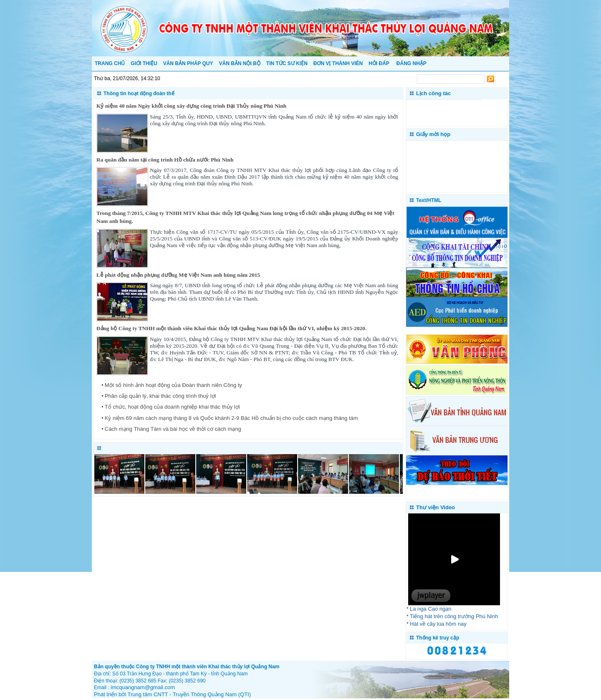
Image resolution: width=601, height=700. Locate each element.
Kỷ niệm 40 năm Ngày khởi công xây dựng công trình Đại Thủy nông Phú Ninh (191, 106)
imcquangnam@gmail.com (143, 687)
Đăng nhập (412, 63)
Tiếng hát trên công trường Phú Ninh (454, 616)
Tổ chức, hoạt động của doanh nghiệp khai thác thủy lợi (172, 407)
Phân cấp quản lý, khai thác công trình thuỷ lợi (160, 396)
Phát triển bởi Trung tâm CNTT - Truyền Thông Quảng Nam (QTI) (172, 694)
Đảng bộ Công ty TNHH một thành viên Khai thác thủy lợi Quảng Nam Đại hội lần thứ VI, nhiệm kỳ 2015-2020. (231, 328)
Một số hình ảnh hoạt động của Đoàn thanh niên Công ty (173, 385)
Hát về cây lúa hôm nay (438, 624)
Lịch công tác (433, 93)
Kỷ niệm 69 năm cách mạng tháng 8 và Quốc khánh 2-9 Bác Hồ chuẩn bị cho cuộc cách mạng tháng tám (231, 418)
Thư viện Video (436, 507)
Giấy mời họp (433, 134)
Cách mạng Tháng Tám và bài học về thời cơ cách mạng (173, 429)
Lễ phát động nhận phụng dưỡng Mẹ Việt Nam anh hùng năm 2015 (178, 275)
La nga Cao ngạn (431, 609)
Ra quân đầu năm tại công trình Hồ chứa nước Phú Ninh (165, 160)
